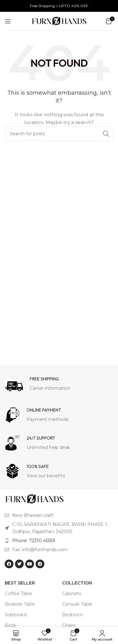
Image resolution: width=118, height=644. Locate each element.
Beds (10, 625)
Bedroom (73, 615)
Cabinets (72, 594)
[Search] (59, 134)
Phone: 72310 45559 (34, 541)
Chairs (69, 625)
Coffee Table (18, 594)
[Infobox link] (59, 385)
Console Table (77, 604)
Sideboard (16, 615)
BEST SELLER (20, 583)
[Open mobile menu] (8, 21)
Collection (77, 583)
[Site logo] (59, 21)
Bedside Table (20, 604)
